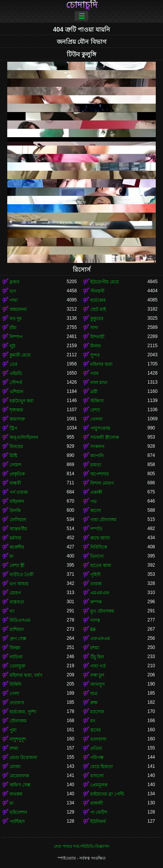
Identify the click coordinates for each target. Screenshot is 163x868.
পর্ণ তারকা (19, 492)
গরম (94, 373)
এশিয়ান (16, 392)
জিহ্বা (15, 648)
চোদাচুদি (82, 5)
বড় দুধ (16, 319)
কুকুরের (97, 319)
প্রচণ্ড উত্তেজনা (23, 757)
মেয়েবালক (19, 776)
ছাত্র (94, 693)
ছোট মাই (98, 309)
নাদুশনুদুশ (18, 739)
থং (12, 611)
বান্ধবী (15, 483)
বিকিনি (15, 684)
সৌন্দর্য (16, 383)
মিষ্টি (13, 456)
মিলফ (96, 346)
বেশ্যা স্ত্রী (17, 565)
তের (14, 364)
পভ (93, 501)
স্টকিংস (97, 401)
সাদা (94, 328)
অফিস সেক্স (20, 785)
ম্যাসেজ (97, 712)
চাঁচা (13, 328)
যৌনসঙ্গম (18, 721)
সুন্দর (95, 355)
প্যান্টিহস (17, 822)
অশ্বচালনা (18, 309)
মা (11, 556)
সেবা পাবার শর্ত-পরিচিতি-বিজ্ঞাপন (81, 846)
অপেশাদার (100, 474)
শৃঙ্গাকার (16, 410)
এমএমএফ (100, 593)
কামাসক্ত (17, 419)
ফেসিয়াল (18, 520)
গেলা (14, 693)
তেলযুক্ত (18, 666)
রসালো (97, 776)
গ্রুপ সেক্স (18, 639)
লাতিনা (16, 657)
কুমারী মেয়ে (20, 355)
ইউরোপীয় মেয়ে (105, 282)
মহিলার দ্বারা (101, 364)
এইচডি (16, 373)
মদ (93, 721)
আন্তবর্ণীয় (18, 529)
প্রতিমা (96, 748)
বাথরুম (16, 794)
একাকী (96, 492)
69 (93, 629)
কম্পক (96, 602)
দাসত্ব (95, 620)
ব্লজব (14, 282)
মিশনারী (97, 337)
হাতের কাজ (101, 565)
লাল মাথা (99, 383)
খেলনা (96, 419)
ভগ (13, 291)
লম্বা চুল (97, 675)
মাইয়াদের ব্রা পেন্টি (107, 794)
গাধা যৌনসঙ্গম (103, 520)
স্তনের (96, 730)
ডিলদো (97, 556)
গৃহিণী (95, 575)
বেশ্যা (95, 410)
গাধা (14, 300)
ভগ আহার (19, 584)
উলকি (15, 511)
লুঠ (12, 346)
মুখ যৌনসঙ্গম (102, 611)
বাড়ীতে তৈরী (22, 575)
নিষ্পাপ (16, 337)
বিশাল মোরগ (102, 483)
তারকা (96, 584)
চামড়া (96, 465)
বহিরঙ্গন (17, 501)
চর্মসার (15, 538)
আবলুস (97, 684)
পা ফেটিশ (99, 812)
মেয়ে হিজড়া (101, 767)
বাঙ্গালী (97, 803)
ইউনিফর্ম (98, 822)
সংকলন (97, 447)
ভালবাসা (98, 739)
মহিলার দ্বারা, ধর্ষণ (26, 675)
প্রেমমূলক (99, 785)
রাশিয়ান (17, 629)
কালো (96, 511)
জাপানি (97, 456)
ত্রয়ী (94, 392)
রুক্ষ (94, 703)
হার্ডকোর (98, 300)
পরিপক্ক (97, 757)
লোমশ (15, 465)
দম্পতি (96, 529)
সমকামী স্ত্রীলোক (105, 437)
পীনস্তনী (97, 291)
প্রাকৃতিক (17, 474)
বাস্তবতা (17, 602)
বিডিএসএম (20, 620)
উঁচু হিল (97, 657)
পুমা (13, 730)
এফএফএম (100, 639)
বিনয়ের (16, 447)
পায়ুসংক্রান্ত (100, 428)
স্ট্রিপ (13, 428)
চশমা (95, 648)
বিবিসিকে (99, 547)
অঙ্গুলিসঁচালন (24, 437)
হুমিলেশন (18, 812)
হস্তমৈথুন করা (22, 401)
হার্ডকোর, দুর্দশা (23, 712)
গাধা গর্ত (98, 666)
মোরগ (15, 593)
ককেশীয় (17, 547)
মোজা (15, 767)
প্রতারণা (17, 703)
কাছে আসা (100, 538)
